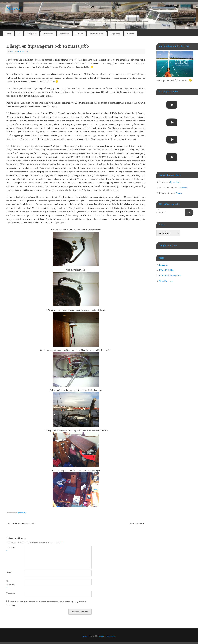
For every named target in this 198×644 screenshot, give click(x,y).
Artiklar (79, 34)
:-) (27, 51)
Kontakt (131, 34)
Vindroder (183, 187)
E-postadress (11, 584)
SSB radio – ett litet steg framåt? (21, 523)
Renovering (48, 34)
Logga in (163, 265)
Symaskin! (175, 182)
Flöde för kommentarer (170, 276)
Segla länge (115, 34)
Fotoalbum (65, 34)
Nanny (14, 8)
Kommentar (11, 549)
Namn (10, 572)
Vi (19, 34)
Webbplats (11, 593)
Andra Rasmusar (97, 34)
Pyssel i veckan (137, 523)
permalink (22, 513)
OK (188, 212)
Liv (12, 51)
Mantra (101, 636)
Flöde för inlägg (167, 270)
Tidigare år (32, 34)
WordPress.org (166, 281)
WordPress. (111, 636)
